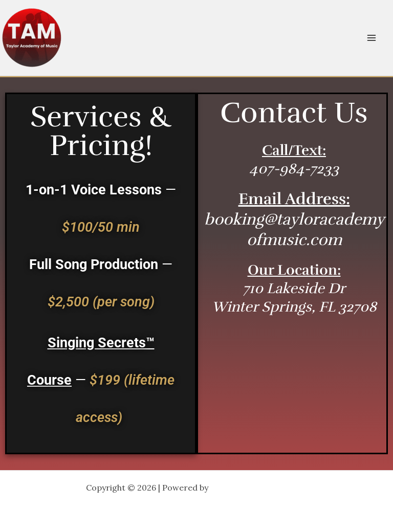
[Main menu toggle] (372, 38)
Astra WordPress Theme (259, 487)
